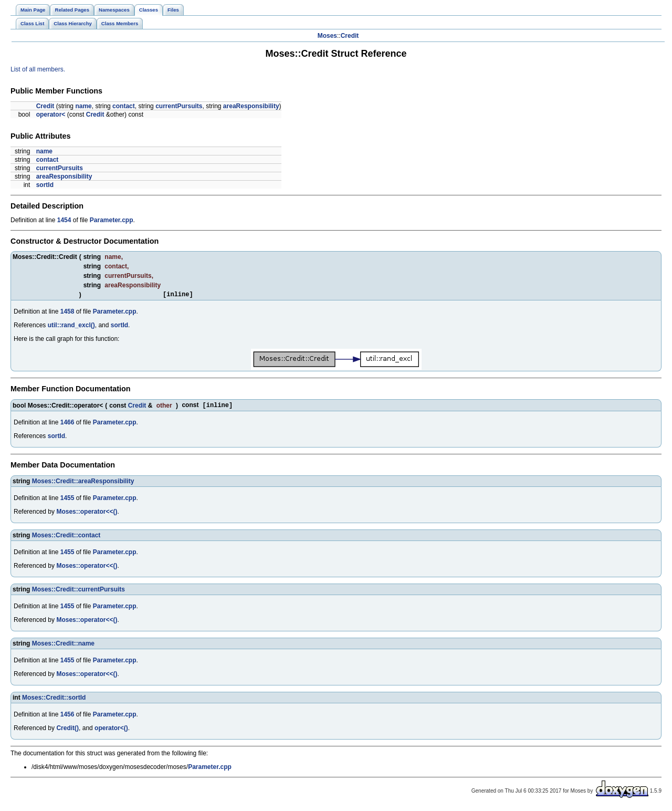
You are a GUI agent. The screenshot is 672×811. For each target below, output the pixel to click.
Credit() (67, 731)
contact (124, 106)
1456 (67, 717)
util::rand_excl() (71, 327)
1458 (67, 313)
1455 (67, 501)
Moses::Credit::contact (66, 538)
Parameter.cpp (112, 220)
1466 (67, 425)
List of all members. (38, 69)
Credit (350, 36)
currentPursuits (179, 106)
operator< (51, 115)
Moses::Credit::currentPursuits (78, 592)
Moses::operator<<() (87, 514)
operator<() (111, 731)
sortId (45, 185)
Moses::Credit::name (63, 646)
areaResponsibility (251, 106)
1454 (64, 220)
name (83, 106)
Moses (327, 36)
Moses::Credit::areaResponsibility (83, 484)
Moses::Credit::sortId (54, 700)
